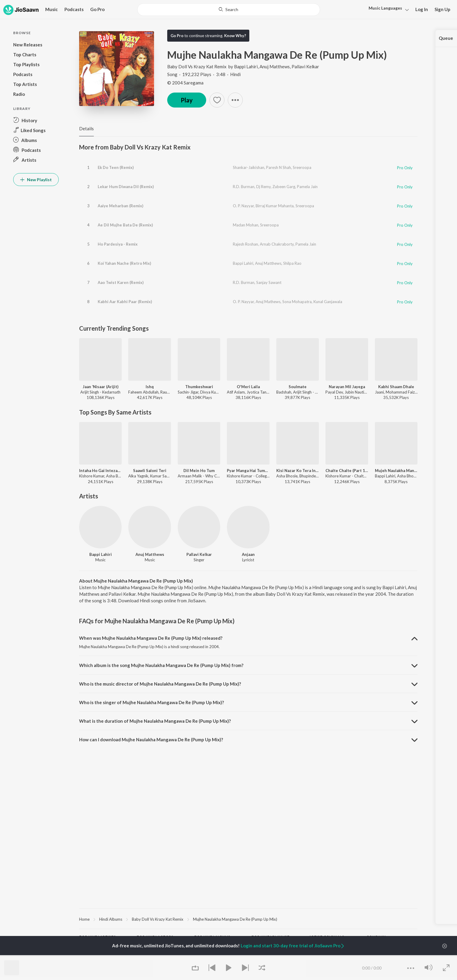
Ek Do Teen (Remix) (116, 167)
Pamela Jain (307, 187)
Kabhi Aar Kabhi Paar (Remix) (125, 302)
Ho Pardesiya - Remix (118, 244)
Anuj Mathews (268, 302)
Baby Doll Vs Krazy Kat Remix (197, 66)
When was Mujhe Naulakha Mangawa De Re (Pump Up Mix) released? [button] (151, 638)
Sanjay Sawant (269, 282)
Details (86, 128)
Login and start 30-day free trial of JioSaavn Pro (293, 946)
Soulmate (298, 387)
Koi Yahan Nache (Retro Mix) (124, 263)
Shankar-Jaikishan (249, 167)
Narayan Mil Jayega (347, 387)
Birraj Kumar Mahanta (275, 206)
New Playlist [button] (36, 180)
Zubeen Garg (284, 187)
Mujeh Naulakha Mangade (396, 471)
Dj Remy (263, 187)
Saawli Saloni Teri (150, 471)
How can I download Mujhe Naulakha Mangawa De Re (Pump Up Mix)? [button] (151, 739)
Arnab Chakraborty (277, 244)
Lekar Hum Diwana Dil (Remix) (126, 187)
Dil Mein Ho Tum (199, 471)
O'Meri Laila (248, 387)
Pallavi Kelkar (305, 66)
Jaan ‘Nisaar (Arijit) (101, 387)
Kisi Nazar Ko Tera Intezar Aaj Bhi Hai (298, 471)
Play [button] (187, 100)
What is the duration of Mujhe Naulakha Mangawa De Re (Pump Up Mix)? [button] (155, 721)
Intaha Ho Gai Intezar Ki (100, 471)
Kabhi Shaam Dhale (396, 387)
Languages (385, 8)
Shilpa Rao (292, 263)
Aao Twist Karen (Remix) (121, 282)
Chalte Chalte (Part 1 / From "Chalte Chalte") (347, 471)
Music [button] (52, 9)
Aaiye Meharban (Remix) (120, 206)
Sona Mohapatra (297, 302)
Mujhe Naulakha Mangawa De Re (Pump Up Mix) (235, 919)
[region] (248, 919)
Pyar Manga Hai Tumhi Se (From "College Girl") (248, 471)
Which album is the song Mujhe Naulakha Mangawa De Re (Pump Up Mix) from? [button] (161, 665)
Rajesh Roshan (245, 244)
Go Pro (97, 9)
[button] (387, 10)
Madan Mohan (246, 225)
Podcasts (74, 9)
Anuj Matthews (275, 66)
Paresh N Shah (279, 167)
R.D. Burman (244, 187)
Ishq (150, 387)
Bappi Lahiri (246, 66)
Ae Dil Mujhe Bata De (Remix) (125, 225)
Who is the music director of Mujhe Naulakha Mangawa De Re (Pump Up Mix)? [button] (160, 684)
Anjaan (248, 554)
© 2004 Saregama (185, 83)
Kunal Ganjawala (328, 302)
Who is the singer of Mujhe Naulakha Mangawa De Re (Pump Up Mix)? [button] (151, 702)
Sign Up (442, 9)
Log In (422, 9)
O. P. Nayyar (243, 206)
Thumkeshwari (199, 387)
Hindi (373, 13)
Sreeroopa (302, 167)
